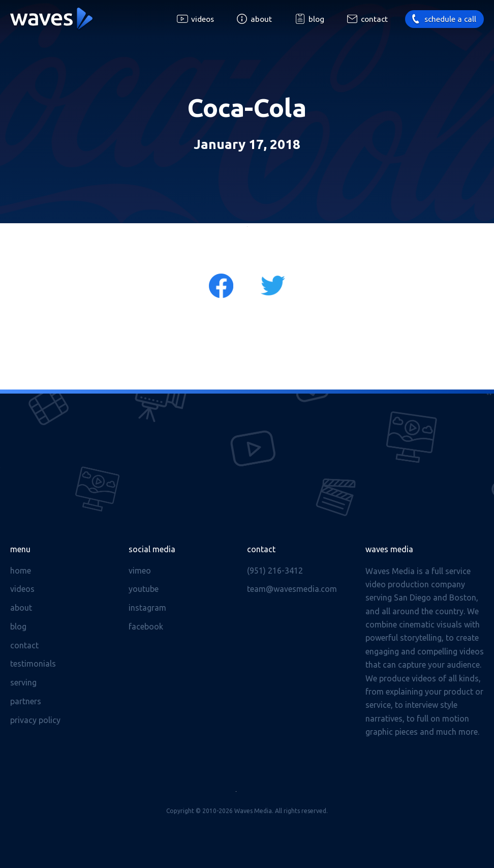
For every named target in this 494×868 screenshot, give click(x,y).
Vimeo (140, 571)
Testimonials (33, 664)
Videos (203, 19)
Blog (316, 19)
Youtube (144, 589)
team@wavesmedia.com (292, 589)
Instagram (147, 608)
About (261, 19)
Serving (23, 682)
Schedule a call (450, 19)
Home (21, 571)
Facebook (146, 626)
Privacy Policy (35, 720)
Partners (26, 701)
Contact (374, 19)
